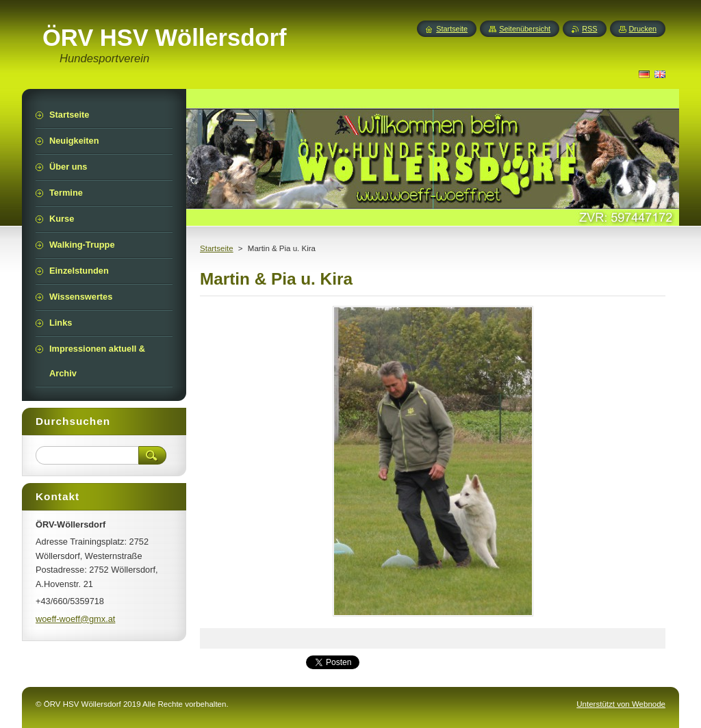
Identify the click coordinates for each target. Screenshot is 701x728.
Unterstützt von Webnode (621, 704)
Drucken (643, 29)
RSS (589, 29)
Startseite (217, 248)
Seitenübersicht (525, 29)
